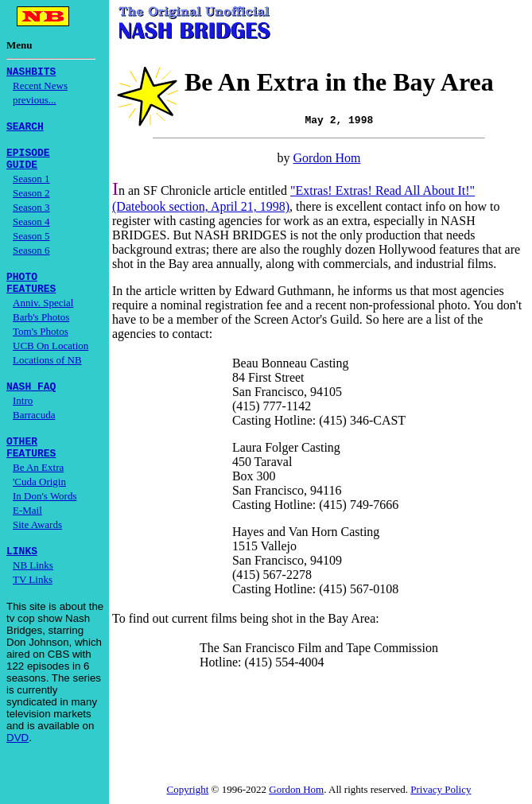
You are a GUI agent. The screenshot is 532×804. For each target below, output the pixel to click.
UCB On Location (50, 360)
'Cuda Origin (39, 503)
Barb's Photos (41, 331)
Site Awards (37, 546)
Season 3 (31, 217)
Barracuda (34, 431)
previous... (35, 102)
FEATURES (31, 302)
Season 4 (31, 231)
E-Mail (27, 532)
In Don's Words (45, 517)
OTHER (22, 460)
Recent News (40, 88)
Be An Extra (38, 489)
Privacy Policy (441, 791)
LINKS (22, 574)
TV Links (33, 603)
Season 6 (31, 260)
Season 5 (31, 245)
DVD (17, 761)
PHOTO (22, 288)
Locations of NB (47, 374)
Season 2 (31, 202)
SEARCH (25, 130)
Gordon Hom (327, 159)
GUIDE (22, 173)
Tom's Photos (41, 346)
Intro (23, 417)
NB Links (33, 589)
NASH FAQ (31, 402)
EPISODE (28, 159)
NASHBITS (31, 73)
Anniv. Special (43, 317)
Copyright (188, 791)
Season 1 (31, 188)
